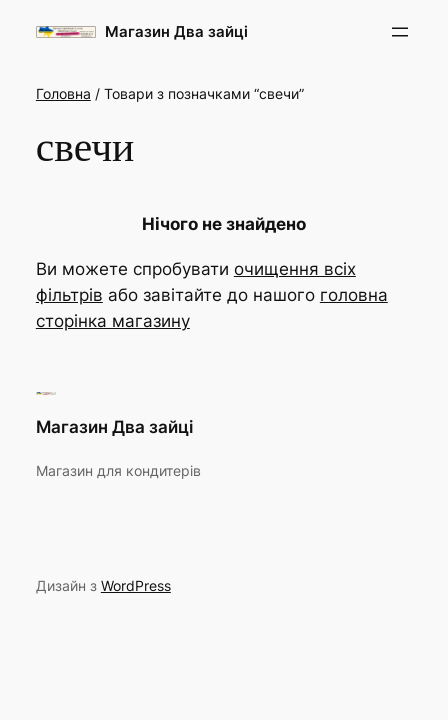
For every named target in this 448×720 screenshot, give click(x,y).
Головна (63, 93)
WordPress (136, 585)
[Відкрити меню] (400, 32)
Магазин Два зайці (176, 32)
